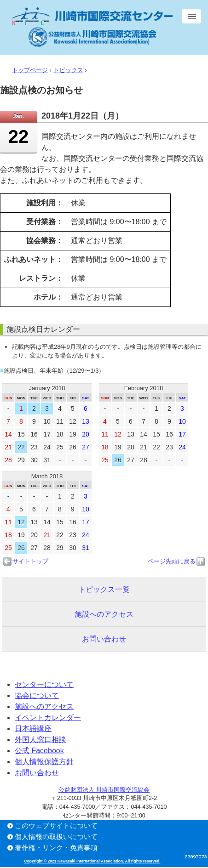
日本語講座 (33, 729)
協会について (37, 695)
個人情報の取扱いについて (56, 837)
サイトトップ (30, 561)
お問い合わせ (104, 639)
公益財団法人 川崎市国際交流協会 (104, 790)
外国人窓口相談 (40, 740)
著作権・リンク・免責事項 (56, 848)
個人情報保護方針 (44, 762)
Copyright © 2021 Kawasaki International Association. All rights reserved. (92, 861)
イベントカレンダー (48, 718)
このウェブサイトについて (56, 825)
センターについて (44, 684)
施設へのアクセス (104, 614)
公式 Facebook (39, 751)
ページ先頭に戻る (172, 561)
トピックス (68, 70)
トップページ (30, 70)
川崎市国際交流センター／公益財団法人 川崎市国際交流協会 (92, 27)
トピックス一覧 (104, 589)
